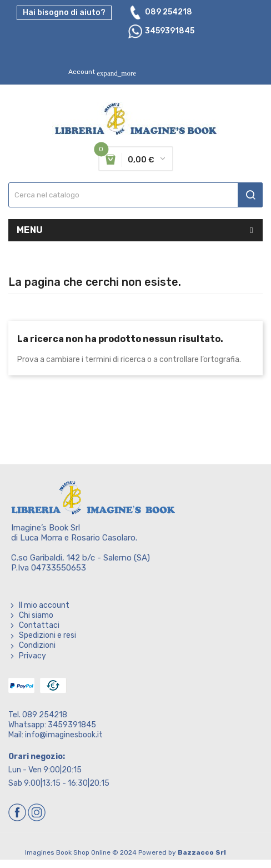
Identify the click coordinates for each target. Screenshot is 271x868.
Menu (30, 230)
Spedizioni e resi (47, 635)
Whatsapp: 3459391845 (52, 725)
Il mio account (44, 605)
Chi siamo (36, 615)
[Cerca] (135, 195)
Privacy (32, 656)
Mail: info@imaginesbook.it (56, 735)
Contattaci (39, 625)
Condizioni (37, 645)
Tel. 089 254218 (38, 715)
